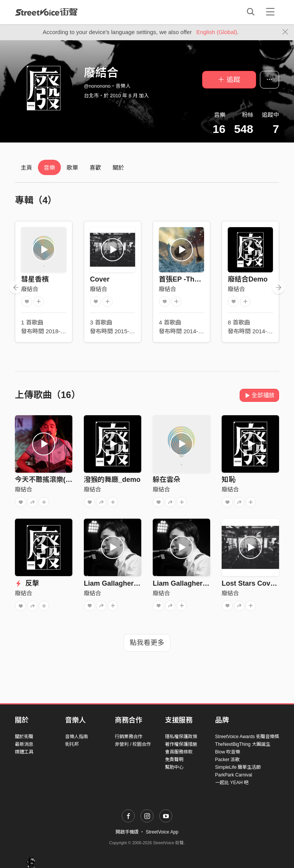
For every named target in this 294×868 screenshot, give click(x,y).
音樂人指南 (77, 737)
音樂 (49, 168)
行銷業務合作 (129, 737)
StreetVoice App (162, 832)
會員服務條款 (179, 752)
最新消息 (24, 744)
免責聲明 (174, 760)
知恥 (229, 480)
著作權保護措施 (181, 744)
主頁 (26, 168)
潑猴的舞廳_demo (112, 480)
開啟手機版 (127, 832)
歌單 (72, 168)
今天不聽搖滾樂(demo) (51, 480)
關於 (118, 168)
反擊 (27, 583)
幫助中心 (174, 767)
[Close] (285, 32)
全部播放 (259, 395)
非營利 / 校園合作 (133, 744)
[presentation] (16, 287)
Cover (100, 279)
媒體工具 (24, 752)
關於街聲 (24, 737)
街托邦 (72, 744)
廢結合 (30, 289)
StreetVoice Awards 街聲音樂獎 (247, 737)
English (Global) (217, 32)
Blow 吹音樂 (228, 752)
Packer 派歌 (228, 760)
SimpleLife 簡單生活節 (238, 767)
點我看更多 (147, 643)
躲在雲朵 (167, 480)
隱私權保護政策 (181, 737)
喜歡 (95, 168)
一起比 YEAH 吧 (232, 783)
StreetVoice (47, 12)
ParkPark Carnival (234, 775)
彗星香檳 (35, 279)
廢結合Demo (248, 279)
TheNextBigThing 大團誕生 (243, 744)
